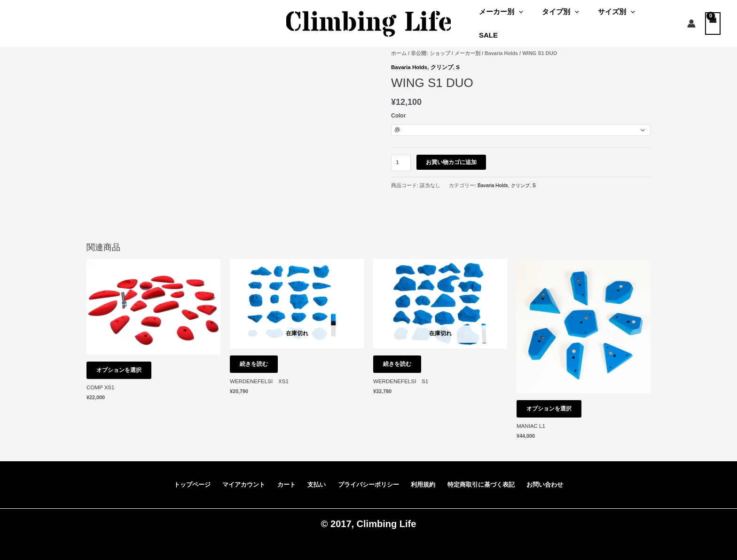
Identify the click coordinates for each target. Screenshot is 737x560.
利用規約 (422, 479)
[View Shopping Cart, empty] (713, 19)
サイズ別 (619, 19)
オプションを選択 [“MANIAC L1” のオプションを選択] (553, 401)
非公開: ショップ (431, 43)
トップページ (189, 479)
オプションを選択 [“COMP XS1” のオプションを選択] (123, 363)
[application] (531, 19)
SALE (661, 19)
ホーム (399, 43)
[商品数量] (401, 154)
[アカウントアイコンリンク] (691, 19)
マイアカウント (242, 479)
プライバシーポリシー (365, 479)
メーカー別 (513, 19)
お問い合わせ (549, 479)
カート (284, 479)
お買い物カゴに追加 (452, 153)
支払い (312, 479)
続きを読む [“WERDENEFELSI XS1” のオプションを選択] (258, 356)
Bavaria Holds (502, 43)
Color (398, 105)
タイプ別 (568, 19)
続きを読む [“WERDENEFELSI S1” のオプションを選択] (401, 356)
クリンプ (443, 57)
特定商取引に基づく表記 (482, 479)
